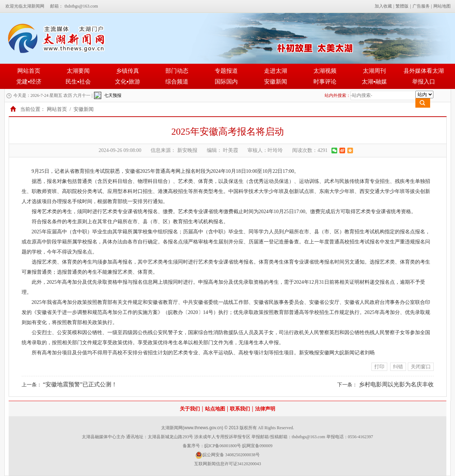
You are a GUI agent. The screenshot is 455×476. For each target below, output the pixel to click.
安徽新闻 (276, 82)
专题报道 (226, 71)
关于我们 (190, 409)
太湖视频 (325, 71)
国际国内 (226, 82)
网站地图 (442, 6)
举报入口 (424, 82)
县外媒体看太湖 (424, 71)
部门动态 (177, 71)
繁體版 (402, 6)
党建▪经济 (29, 82)
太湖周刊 (374, 71)
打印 (379, 367)
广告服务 (421, 6)
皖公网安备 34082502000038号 (227, 455)
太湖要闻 (78, 71)
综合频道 (177, 82)
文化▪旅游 (128, 82)
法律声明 (265, 409)
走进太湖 (276, 71)
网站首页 (29, 71)
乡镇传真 (128, 71)
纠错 (398, 367)
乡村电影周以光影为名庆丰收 (396, 384)
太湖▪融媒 (374, 82)
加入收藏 (383, 6)
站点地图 (215, 409)
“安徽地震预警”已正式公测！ (80, 384)
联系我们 (240, 409)
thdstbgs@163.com (81, 6)
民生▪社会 (78, 82)
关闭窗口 (421, 367)
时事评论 (325, 82)
